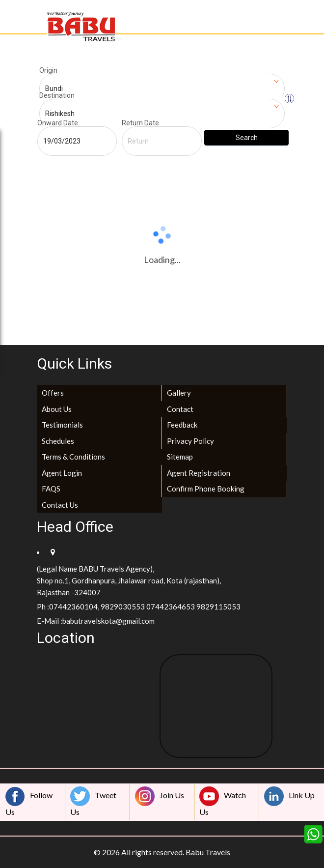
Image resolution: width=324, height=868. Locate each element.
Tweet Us (93, 801)
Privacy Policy (190, 441)
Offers (53, 393)
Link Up (289, 796)
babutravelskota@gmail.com (108, 621)
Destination (57, 95)
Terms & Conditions (73, 457)
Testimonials (62, 425)
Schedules (58, 441)
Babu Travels (208, 852)
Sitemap (180, 457)
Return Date (140, 123)
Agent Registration (199, 473)
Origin (48, 70)
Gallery (179, 393)
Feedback (182, 425)
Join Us (160, 796)
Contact (180, 409)
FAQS (51, 489)
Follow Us (29, 801)
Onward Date (58, 123)
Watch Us (223, 801)
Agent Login (62, 473)
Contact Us (60, 505)
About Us (57, 409)
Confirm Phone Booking (206, 489)
